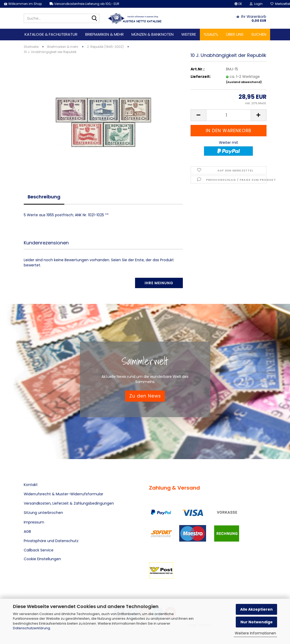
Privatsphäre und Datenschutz (51, 541)
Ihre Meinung (159, 283)
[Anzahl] (228, 115)
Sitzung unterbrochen (43, 513)
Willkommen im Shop (23, 4)
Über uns (235, 34)
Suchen (259, 34)
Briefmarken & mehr (104, 34)
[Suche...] (95, 19)
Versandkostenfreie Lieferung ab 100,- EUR (84, 4)
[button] (238, 4)
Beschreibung (44, 197)
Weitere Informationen (255, 633)
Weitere (189, 34)
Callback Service (39, 550)
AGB (27, 531)
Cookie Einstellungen (42, 559)
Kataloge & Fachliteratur (51, 34)
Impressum (34, 522)
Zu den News (145, 396)
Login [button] (256, 4)
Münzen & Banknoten (152, 34)
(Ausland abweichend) (244, 82)
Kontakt (31, 485)
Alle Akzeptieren (256, 609)
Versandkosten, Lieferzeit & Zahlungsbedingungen (69, 503)
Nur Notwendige (257, 622)
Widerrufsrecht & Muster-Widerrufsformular (64, 494)
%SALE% (211, 34)
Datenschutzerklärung (32, 628)
